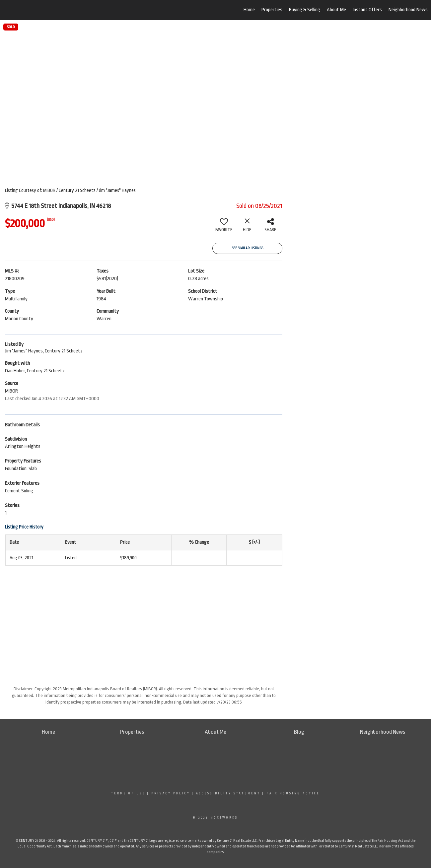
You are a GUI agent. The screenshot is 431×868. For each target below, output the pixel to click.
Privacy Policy (171, 793)
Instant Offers (367, 10)
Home (249, 10)
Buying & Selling (305, 10)
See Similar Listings (248, 248)
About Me (336, 10)
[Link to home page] (40, 10)
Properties (272, 10)
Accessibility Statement (228, 793)
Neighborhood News (408, 10)
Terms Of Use (128, 793)
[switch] (224, 227)
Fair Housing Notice (293, 793)
